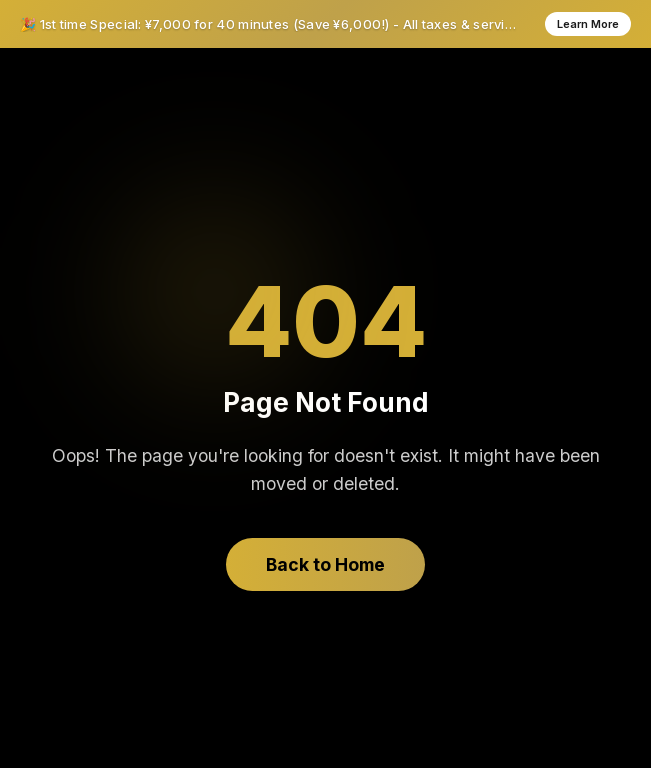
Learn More (588, 24)
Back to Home (325, 564)
